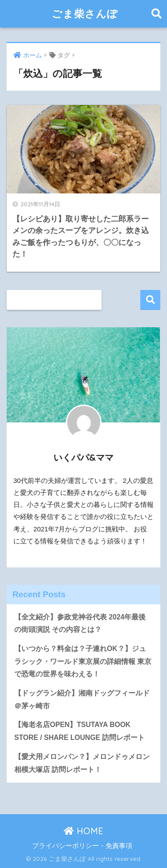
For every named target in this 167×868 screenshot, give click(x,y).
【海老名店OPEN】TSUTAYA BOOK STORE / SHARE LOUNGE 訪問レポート (79, 731)
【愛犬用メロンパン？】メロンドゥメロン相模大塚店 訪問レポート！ (82, 763)
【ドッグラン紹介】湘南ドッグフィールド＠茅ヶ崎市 (82, 699)
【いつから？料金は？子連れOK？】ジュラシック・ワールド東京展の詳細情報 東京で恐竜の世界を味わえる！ (83, 661)
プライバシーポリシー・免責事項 (82, 846)
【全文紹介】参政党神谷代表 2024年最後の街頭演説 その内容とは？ (80, 623)
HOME (83, 831)
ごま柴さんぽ (85, 14)
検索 (150, 300)
